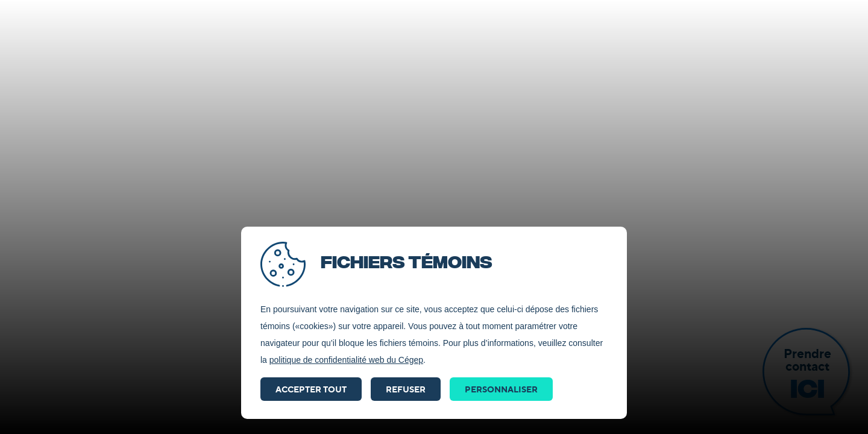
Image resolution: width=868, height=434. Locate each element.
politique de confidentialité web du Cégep (346, 360)
